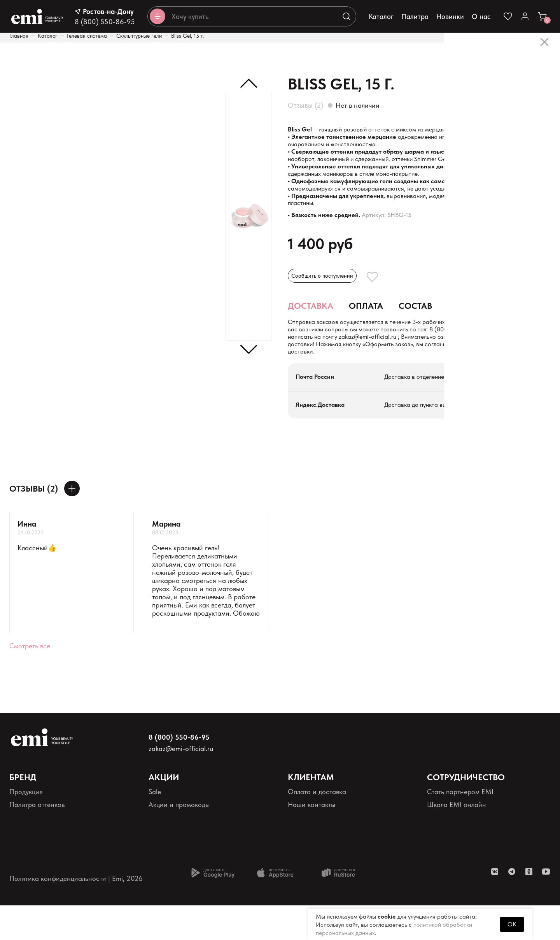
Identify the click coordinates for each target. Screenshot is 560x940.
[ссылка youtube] (546, 906)
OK (512, 924)
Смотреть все (30, 680)
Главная (19, 36)
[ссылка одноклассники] (529, 906)
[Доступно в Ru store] (343, 907)
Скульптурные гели (139, 36)
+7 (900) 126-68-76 (330, 370)
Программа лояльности (185, 852)
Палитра (415, 17)
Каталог (381, 17)
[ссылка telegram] (512, 906)
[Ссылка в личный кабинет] (525, 16)
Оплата (366, 336)
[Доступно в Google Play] (213, 907)
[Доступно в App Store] (278, 907)
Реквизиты (25, 865)
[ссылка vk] (495, 906)
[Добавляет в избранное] (394, 305)
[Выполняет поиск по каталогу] (346, 16)
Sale (155, 826)
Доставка (311, 336)
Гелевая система (87, 36)
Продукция (26, 826)
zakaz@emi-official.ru (465, 370)
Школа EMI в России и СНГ (469, 852)
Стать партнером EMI (460, 826)
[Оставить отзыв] (72, 523)
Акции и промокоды (179, 839)
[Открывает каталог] (157, 16)
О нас (481, 17)
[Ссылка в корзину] (542, 16)
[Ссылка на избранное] (508, 16)
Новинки (450, 17)
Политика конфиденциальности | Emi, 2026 (76, 913)
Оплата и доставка (317, 826)
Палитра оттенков (37, 839)
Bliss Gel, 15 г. (187, 36)
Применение (476, 336)
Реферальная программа (465, 865)
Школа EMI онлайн (457, 839)
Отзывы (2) (305, 105)
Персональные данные (45, 852)
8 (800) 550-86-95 (105, 22)
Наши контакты (311, 839)
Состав (415, 336)
